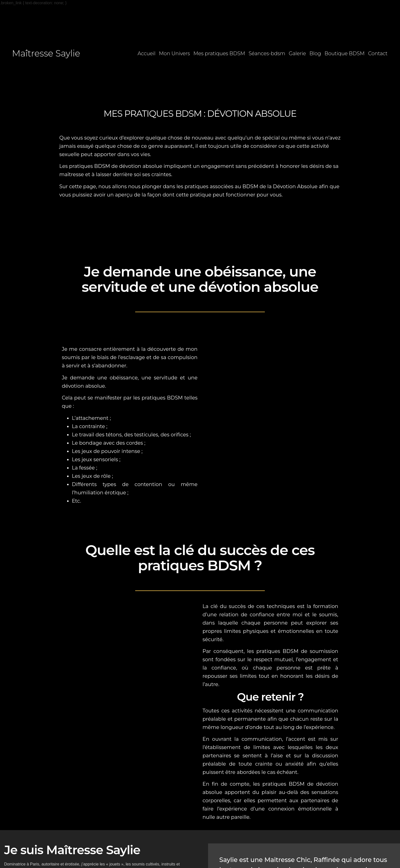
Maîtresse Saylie (46, 53)
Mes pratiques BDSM (219, 53)
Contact (378, 53)
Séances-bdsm (267, 53)
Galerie (297, 53)
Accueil (147, 53)
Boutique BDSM (345, 53)
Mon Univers (174, 53)
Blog (315, 53)
